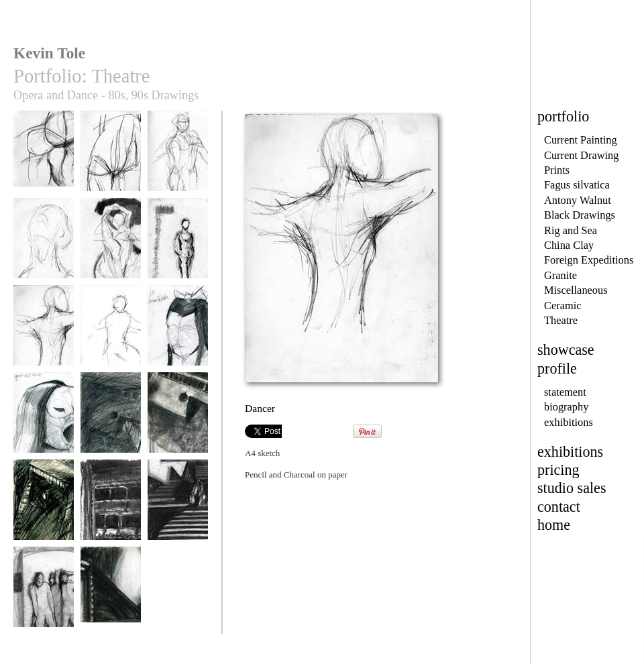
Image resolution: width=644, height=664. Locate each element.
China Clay (569, 245)
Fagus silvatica (577, 185)
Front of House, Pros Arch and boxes (111, 516)
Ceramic (562, 306)
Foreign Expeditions (589, 260)
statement (565, 392)
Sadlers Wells (178, 244)
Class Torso (111, 157)
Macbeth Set (111, 593)
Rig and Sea (571, 230)
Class (44, 157)
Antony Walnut (578, 200)
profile (557, 369)
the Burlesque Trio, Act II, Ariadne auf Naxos (44, 603)
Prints (557, 170)
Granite (560, 275)
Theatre (561, 320)
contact (559, 507)
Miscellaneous (576, 290)
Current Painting (581, 140)
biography (566, 407)
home (554, 525)
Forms (111, 244)
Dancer (44, 332)
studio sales (572, 488)
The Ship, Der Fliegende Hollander (111, 429)
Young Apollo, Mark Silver (178, 162)
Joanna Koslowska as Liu (178, 336)
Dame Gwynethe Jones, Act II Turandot (44, 429)
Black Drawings (580, 215)
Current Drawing (581, 155)
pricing (558, 470)
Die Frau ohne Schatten (178, 511)
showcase (566, 350)
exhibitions (569, 422)
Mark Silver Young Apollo (44, 249)
